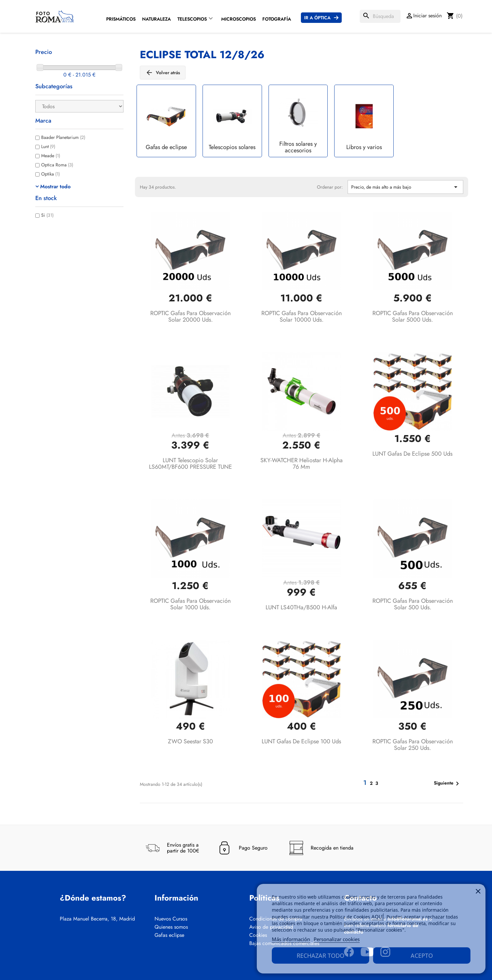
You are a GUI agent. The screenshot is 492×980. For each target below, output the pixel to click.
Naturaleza (156, 19)
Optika (50, 174)
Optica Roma (57, 165)
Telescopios (192, 19)
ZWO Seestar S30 (190, 741)
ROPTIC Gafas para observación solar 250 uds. (413, 745)
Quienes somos (171, 927)
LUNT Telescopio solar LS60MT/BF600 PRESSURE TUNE (190, 464)
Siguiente (448, 784)
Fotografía (277, 19)
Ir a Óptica (317, 18)
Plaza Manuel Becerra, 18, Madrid (97, 919)
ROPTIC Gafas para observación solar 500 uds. (413, 604)
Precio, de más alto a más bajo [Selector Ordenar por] (405, 187)
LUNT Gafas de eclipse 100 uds (301, 741)
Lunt (48, 146)
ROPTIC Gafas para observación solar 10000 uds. (302, 316)
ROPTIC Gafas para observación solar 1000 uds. (190, 604)
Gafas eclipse (169, 935)
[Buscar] (380, 16)
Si (47, 215)
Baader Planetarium (63, 137)
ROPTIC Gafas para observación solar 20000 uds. (190, 316)
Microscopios (238, 19)
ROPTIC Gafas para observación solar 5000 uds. (413, 316)
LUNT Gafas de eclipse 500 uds (412, 454)
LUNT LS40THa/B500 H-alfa (301, 607)
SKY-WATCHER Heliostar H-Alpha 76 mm (302, 464)
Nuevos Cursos (171, 919)
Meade (51, 156)
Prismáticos (121, 19)
